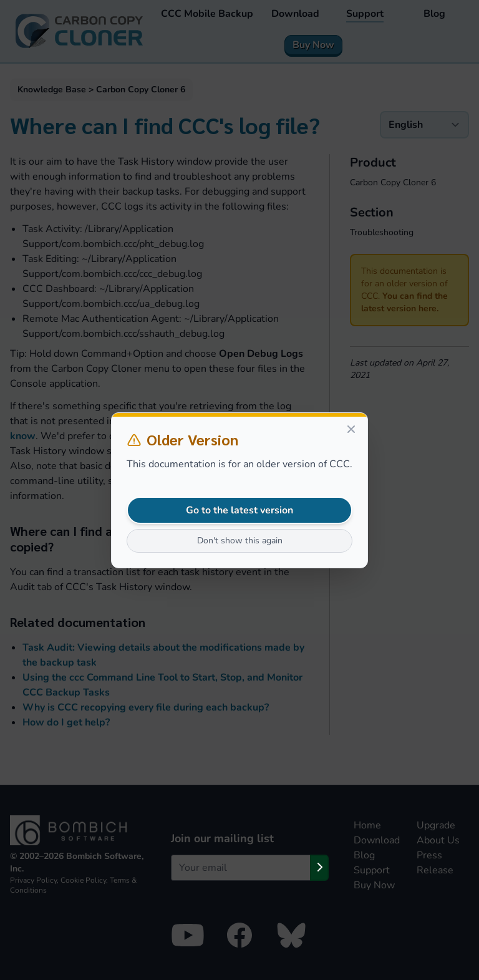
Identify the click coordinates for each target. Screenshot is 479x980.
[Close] (351, 429)
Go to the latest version (239, 510)
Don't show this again (240, 541)
